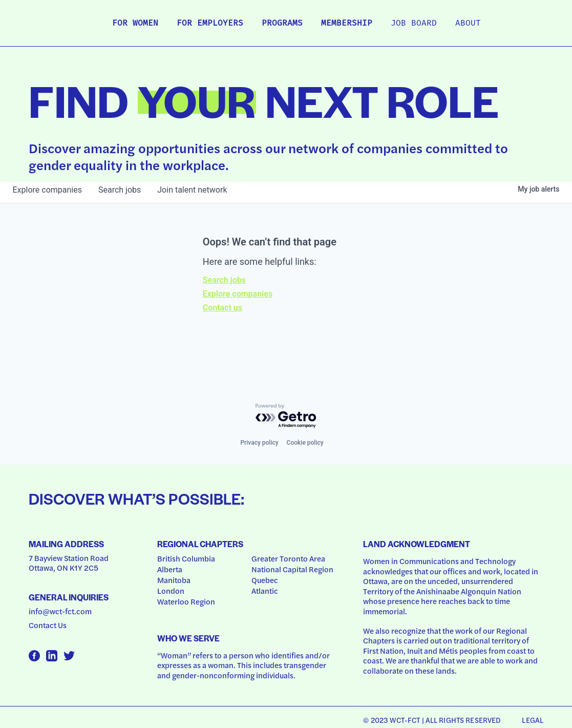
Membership (347, 24)
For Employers (210, 24)
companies (47, 190)
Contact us (223, 308)
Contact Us (48, 625)
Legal (533, 720)
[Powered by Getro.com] (286, 416)
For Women (135, 24)
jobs (120, 190)
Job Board (414, 24)
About (468, 24)
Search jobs (224, 280)
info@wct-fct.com (60, 611)
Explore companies (238, 294)
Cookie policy (305, 443)
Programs (282, 24)
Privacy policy (259, 443)
